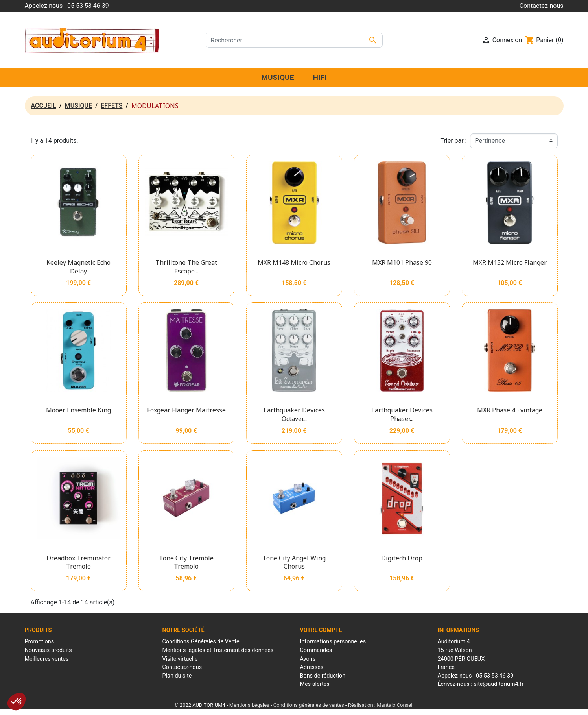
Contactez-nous (542, 6)
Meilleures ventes (47, 659)
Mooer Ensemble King (78, 410)
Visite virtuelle (180, 659)
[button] (17, 702)
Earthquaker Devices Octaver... (294, 414)
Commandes (316, 650)
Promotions (40, 642)
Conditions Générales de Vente (201, 642)
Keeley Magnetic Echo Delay (78, 267)
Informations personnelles (333, 642)
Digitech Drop (402, 558)
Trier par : (453, 141)
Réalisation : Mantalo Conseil (381, 705)
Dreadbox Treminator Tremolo (78, 562)
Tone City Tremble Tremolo (186, 562)
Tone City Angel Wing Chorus (294, 562)
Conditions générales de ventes (309, 705)
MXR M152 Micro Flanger (510, 262)
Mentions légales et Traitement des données (218, 650)
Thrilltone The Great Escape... (186, 267)
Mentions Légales (249, 705)
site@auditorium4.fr (499, 684)
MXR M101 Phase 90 (402, 262)
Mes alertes (315, 684)
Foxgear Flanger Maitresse (186, 410)
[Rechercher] (294, 40)
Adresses (312, 667)
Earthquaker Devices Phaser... (402, 414)
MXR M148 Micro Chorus (294, 262)
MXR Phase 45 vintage (510, 410)
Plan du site (177, 676)
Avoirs (308, 659)
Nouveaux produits (48, 650)
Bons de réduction (323, 676)
